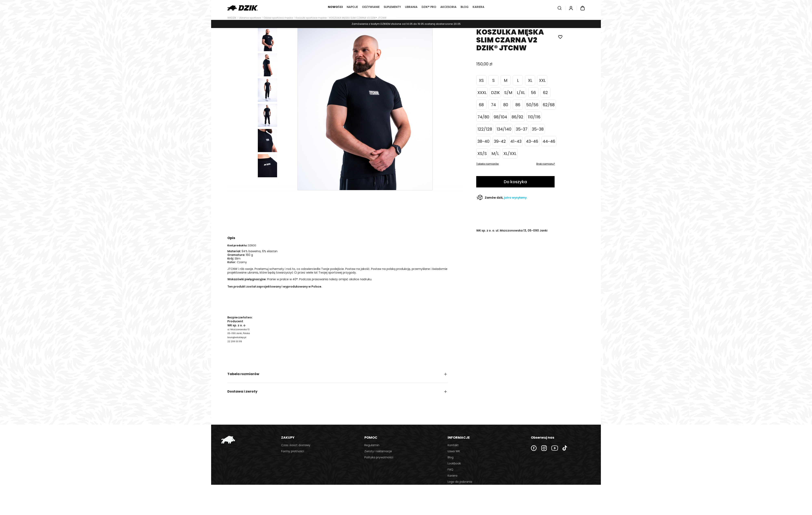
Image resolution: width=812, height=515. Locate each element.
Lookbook (454, 463)
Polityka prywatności (379, 457)
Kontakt (453, 445)
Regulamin (372, 445)
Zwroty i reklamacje (378, 451)
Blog (451, 457)
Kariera (452, 476)
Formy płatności (293, 451)
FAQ (450, 470)
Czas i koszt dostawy (296, 445)
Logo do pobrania (460, 482)
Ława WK (454, 451)
